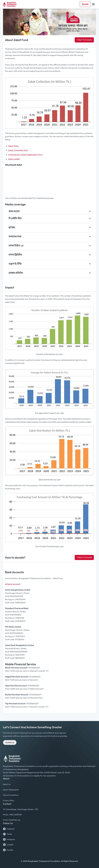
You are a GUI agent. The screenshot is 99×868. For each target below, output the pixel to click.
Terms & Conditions (11, 795)
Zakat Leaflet (14, 159)
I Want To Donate (84, 40)
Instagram (9, 839)
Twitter (8, 834)
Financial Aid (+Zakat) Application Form (25, 155)
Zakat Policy (14, 146)
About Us (7, 784)
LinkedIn (8, 845)
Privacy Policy (9, 801)
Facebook (9, 829)
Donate (85, 4)
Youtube (8, 850)
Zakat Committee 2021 (18, 150)
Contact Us (10, 742)
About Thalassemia (11, 790)
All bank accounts (13, 584)
